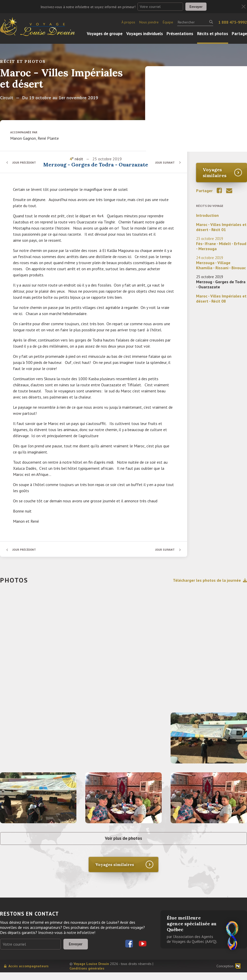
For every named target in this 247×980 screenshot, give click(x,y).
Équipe (168, 22)
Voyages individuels (145, 34)
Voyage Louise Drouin (91, 971)
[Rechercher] (195, 22)
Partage (239, 34)
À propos (128, 22)
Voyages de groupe (105, 34)
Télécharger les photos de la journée (210, 587)
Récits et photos (213, 34)
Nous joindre (149, 22)
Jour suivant (164, 166)
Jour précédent (25, 166)
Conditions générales (87, 976)
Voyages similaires (215, 173)
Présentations (180, 34)
